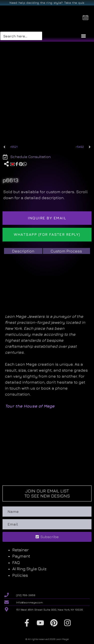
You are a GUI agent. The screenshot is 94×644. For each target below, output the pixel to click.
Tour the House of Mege (30, 406)
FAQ (16, 563)
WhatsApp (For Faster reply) (47, 234)
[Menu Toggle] (83, 36)
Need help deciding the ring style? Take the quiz (47, 3)
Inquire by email (47, 218)
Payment (21, 556)
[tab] (23, 251)
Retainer (20, 550)
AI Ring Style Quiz (29, 569)
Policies (20, 575)
